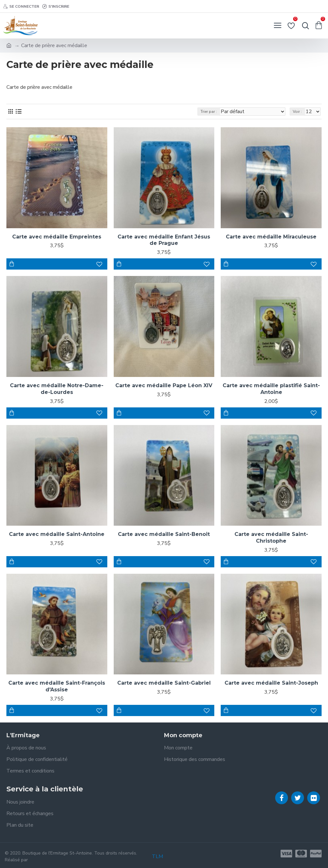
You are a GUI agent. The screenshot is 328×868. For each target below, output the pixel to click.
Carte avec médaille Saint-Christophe (271, 538)
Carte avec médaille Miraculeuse (271, 237)
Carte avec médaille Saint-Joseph (271, 683)
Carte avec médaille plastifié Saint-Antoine (271, 389)
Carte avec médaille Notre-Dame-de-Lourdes (57, 389)
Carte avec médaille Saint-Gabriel (164, 683)
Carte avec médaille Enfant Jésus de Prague (164, 240)
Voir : (297, 112)
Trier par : (209, 112)
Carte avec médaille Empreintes (57, 237)
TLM (157, 856)
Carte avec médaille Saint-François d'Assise (57, 686)
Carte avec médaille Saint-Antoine (57, 534)
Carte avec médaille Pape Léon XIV (164, 385)
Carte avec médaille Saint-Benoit (164, 534)
